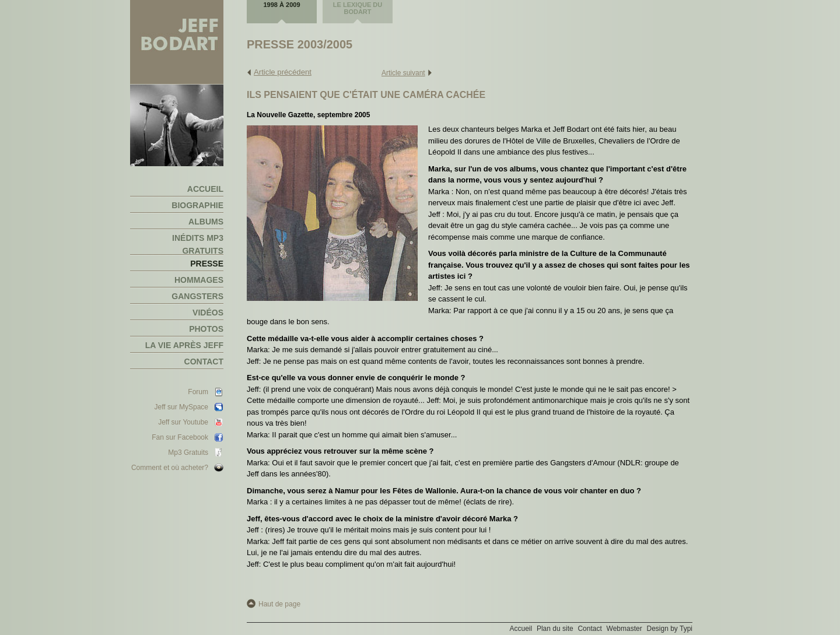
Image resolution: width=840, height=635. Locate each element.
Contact (204, 362)
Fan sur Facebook (180, 437)
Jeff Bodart (177, 42)
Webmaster (624, 629)
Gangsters (197, 296)
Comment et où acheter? (170, 468)
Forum (198, 392)
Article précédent (283, 72)
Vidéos (208, 313)
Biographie (197, 205)
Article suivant (403, 73)
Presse (207, 264)
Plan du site (555, 629)
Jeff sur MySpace (181, 407)
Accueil (205, 189)
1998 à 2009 (282, 5)
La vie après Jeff (184, 345)
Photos (206, 329)
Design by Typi (670, 629)
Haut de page (279, 604)
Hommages (199, 280)
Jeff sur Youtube (183, 422)
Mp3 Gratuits (188, 452)
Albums (206, 222)
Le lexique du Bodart (358, 8)
